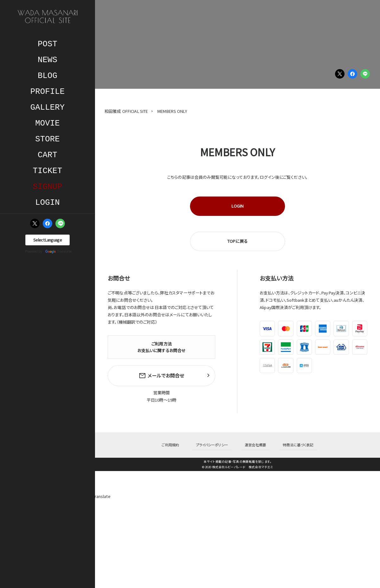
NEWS (47, 60)
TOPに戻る (237, 241)
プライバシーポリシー (215, 441)
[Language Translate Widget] (47, 240)
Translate (58, 252)
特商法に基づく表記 (287, 441)
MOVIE (47, 123)
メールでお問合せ (161, 375)
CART (47, 155)
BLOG (47, 76)
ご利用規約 (182, 441)
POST (47, 44)
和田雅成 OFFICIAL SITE (126, 111)
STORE (47, 139)
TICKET (48, 171)
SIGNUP (48, 187)
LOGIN (47, 203)
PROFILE (47, 92)
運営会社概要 (252, 441)
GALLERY (47, 108)
